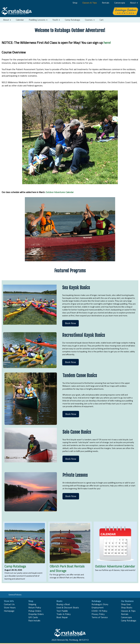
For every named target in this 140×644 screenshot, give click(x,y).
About (133, 3)
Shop (75, 3)
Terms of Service (100, 617)
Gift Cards (33, 617)
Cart (102, 20)
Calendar (20, 20)
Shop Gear (126, 604)
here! (107, 43)
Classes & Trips (90, 3)
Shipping (32, 604)
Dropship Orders (36, 614)
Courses (89, 20)
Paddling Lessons (37, 20)
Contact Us (9, 604)
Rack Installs (34, 620)
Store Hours (10, 607)
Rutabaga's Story (100, 604)
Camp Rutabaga (72, 20)
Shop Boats (127, 607)
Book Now (70, 323)
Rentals (106, 3)
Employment (98, 607)
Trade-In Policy (64, 614)
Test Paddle (62, 611)
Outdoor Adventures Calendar (60, 192)
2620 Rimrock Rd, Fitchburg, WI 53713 (70, 640)
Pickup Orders (35, 611)
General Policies (15, 595)
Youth (55, 20)
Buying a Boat (63, 604)
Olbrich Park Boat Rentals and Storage (67, 569)
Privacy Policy (98, 614)
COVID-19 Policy (99, 611)
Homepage (9, 611)
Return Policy (35, 607)
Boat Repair (62, 617)
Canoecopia (120, 3)
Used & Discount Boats (68, 607)
